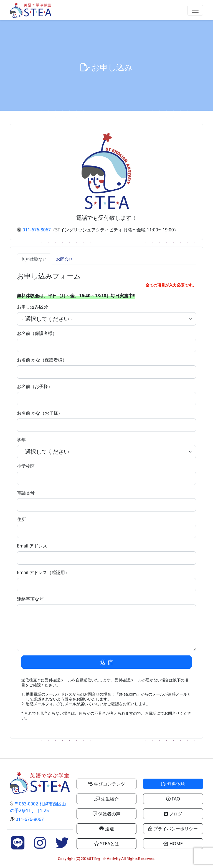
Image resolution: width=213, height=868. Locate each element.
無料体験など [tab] (34, 259)
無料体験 (173, 784)
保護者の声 (106, 814)
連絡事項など (30, 599)
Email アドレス (32, 546)
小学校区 (26, 466)
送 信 (106, 662)
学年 (21, 440)
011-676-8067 (37, 230)
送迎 (106, 829)
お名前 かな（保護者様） (42, 360)
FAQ (173, 799)
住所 (21, 519)
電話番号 (26, 493)
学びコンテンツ (106, 784)
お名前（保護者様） (37, 333)
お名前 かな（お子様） (40, 413)
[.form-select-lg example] (106, 319)
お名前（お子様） (35, 386)
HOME (173, 844)
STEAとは (107, 844)
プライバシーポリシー (173, 829)
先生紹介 (106, 799)
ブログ (173, 814)
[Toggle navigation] (195, 10)
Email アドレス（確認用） (43, 572)
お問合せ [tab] (64, 259)
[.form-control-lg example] (106, 345)
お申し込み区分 (32, 307)
